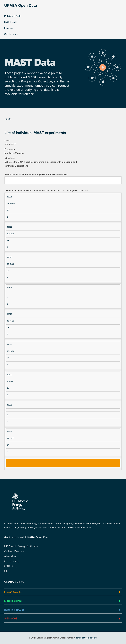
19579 (10, 432)
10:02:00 (11, 234)
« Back (8, 119)
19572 (10, 227)
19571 (9, 197)
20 (8, 328)
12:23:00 (11, 438)
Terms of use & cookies (87, 638)
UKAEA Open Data (21, 5)
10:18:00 (11, 264)
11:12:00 (10, 381)
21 (8, 271)
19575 (10, 314)
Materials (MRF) (14, 601)
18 (8, 241)
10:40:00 (11, 321)
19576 (10, 344)
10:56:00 (11, 351)
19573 (10, 257)
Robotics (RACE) (14, 610)
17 (8, 210)
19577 (10, 375)
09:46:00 (11, 204)
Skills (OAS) (11, 619)
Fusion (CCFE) (13, 592)
